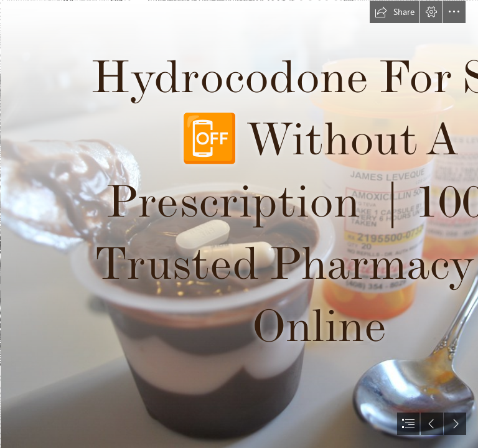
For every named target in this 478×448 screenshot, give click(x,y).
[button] (395, 12)
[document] (239, 224)
